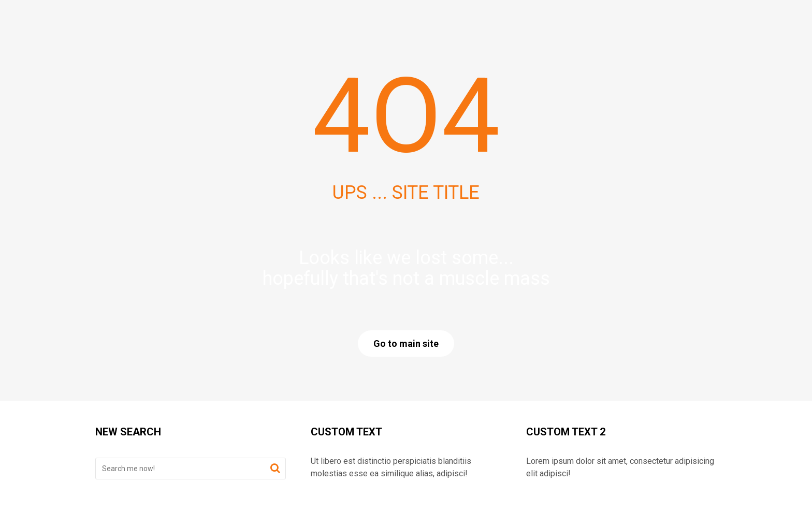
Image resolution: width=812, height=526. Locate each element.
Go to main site (406, 344)
